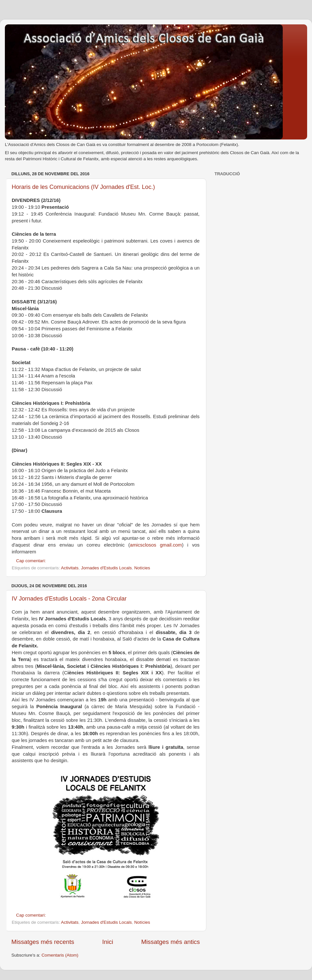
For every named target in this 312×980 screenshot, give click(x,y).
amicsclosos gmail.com (156, 545)
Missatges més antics (170, 942)
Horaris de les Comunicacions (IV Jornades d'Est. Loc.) (83, 187)
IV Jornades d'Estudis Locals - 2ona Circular (69, 599)
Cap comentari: (32, 561)
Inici (108, 942)
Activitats (70, 568)
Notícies (142, 568)
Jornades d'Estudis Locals (106, 568)
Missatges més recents (43, 942)
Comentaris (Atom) (60, 955)
